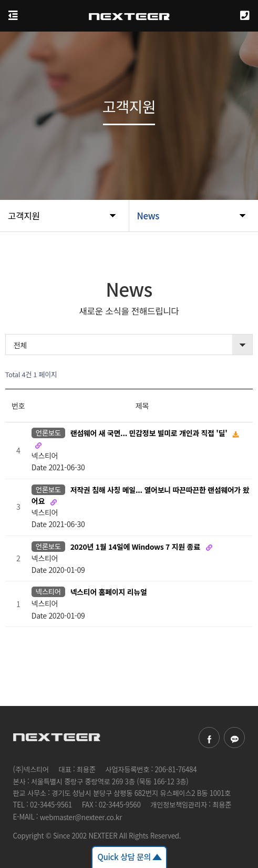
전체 (20, 345)
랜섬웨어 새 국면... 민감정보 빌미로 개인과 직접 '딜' (150, 433)
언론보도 (48, 433)
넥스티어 (48, 592)
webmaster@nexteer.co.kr (81, 817)
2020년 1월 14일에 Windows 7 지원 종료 (136, 547)
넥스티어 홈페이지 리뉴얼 (109, 592)
